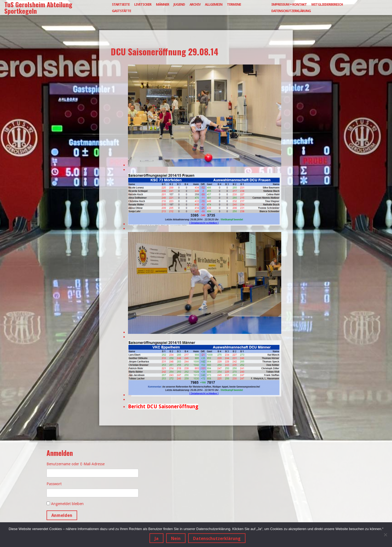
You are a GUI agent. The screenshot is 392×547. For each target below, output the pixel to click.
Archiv (195, 4)
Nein (176, 539)
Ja (156, 539)
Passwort (54, 484)
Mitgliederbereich (327, 4)
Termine (234, 4)
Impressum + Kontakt (289, 4)
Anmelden (62, 515)
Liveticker (143, 4)
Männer (163, 4)
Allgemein (214, 4)
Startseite (121, 4)
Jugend (179, 4)
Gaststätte (121, 11)
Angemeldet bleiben (67, 504)
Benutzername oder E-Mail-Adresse (76, 464)
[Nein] (385, 535)
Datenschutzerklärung (291, 11)
